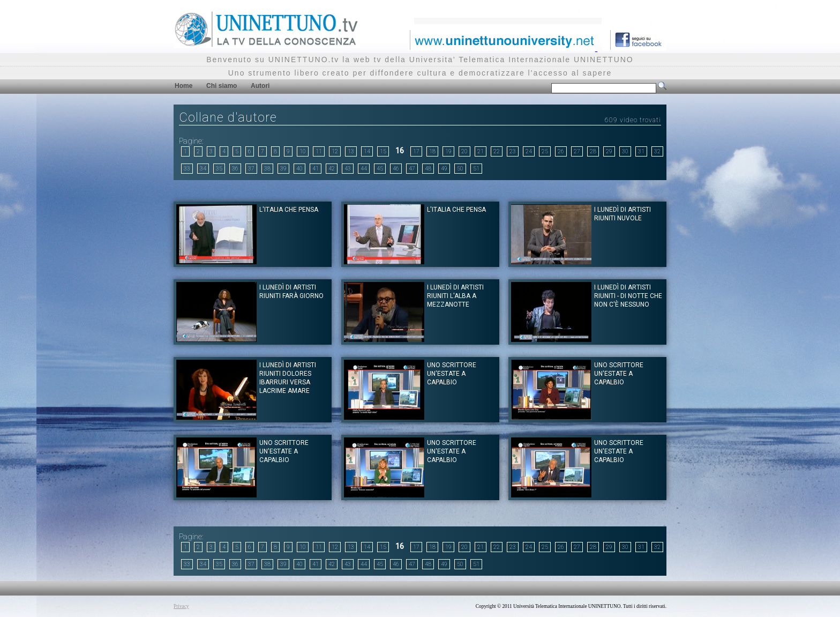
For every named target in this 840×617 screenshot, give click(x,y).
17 (416, 151)
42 (332, 169)
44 (364, 169)
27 (577, 151)
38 (267, 169)
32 (657, 151)
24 (529, 151)
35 (219, 169)
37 (251, 169)
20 (464, 151)
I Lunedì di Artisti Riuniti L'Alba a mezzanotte (455, 296)
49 (444, 169)
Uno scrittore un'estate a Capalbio (452, 374)
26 (561, 151)
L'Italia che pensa (456, 210)
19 (448, 151)
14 (367, 151)
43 (348, 169)
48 (428, 169)
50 (460, 169)
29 (609, 151)
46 (396, 169)
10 (303, 151)
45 (380, 169)
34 (203, 169)
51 (476, 169)
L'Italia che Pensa (289, 210)
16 (400, 151)
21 (481, 151)
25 (545, 151)
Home (183, 86)
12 (335, 151)
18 (432, 151)
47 (412, 169)
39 (283, 169)
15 (383, 151)
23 (513, 151)
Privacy (181, 606)
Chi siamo (222, 86)
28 (593, 151)
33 (187, 169)
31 (641, 151)
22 (497, 151)
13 (351, 151)
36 (235, 169)
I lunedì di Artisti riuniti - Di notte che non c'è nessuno (628, 296)
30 (625, 151)
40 (299, 169)
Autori (260, 86)
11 (319, 151)
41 (316, 169)
